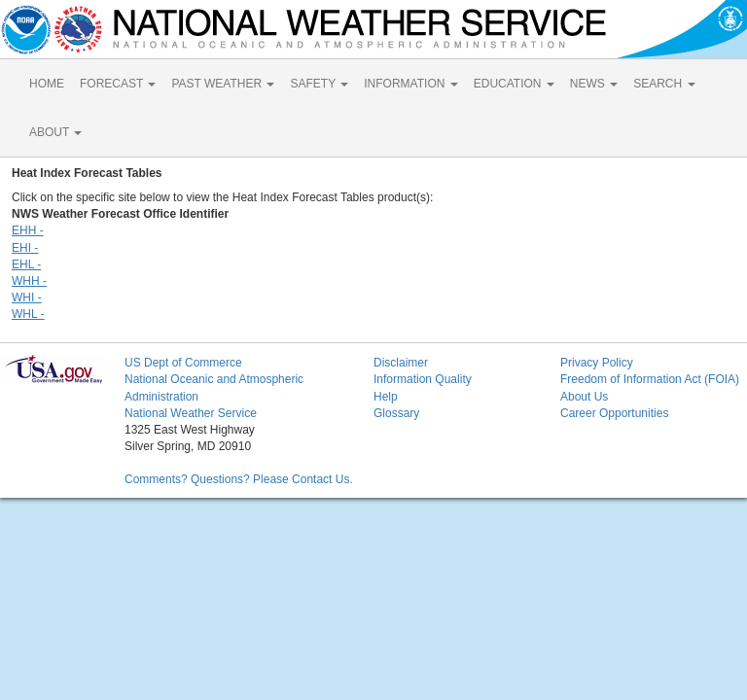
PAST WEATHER (223, 84)
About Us (584, 397)
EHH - (28, 230)
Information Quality (423, 379)
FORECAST (118, 84)
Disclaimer (401, 363)
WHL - (28, 314)
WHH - (29, 281)
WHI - (27, 297)
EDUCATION (514, 84)
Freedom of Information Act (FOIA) (650, 379)
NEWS (594, 84)
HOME (47, 84)
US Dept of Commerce (183, 363)
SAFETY (319, 84)
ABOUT (55, 132)
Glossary (396, 413)
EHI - (25, 248)
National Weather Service (191, 413)
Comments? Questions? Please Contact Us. (239, 479)
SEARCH (664, 84)
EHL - (26, 264)
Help (386, 397)
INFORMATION (410, 84)
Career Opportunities (614, 413)
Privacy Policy (597, 363)
